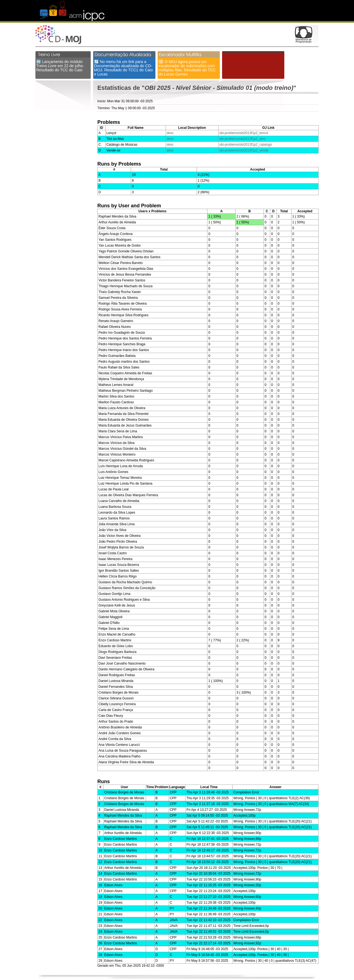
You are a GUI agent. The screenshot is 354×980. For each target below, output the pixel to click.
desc (170, 133)
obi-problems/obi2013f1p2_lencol (244, 133)
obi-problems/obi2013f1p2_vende (244, 150)
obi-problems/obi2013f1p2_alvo (242, 139)
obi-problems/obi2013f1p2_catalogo (246, 145)
